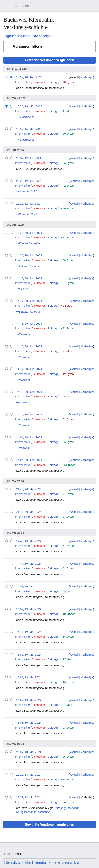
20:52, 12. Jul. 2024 (29, 158)
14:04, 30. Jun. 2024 (29, 460)
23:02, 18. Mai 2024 (29, 752)
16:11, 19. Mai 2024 (29, 632)
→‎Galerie (22, 289)
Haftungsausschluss (66, 862)
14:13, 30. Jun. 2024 (29, 346)
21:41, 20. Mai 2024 (29, 512)
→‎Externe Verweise (28, 243)
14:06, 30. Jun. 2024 (29, 437)
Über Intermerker (36, 862)
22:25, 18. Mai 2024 (29, 774)
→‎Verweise (23, 334)
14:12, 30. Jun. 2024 (29, 369)
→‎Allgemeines (25, 117)
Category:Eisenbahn (67, 808)
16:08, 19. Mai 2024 (29, 655)
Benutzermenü (95, 8)
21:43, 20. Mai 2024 (29, 489)
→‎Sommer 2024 (26, 191)
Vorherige (87, 77)
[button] (49, 47)
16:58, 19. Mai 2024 (29, 586)
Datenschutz (12, 862)
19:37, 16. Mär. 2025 (29, 129)
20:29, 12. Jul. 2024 (29, 181)
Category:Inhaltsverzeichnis (33, 812)
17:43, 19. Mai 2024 (29, 541)
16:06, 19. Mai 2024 (29, 723)
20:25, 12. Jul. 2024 (29, 203)
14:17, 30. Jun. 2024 (29, 278)
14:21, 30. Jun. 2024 (29, 233)
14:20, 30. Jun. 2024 (29, 255)
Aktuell (74, 106)
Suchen (85, 8)
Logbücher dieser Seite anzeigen (28, 36)
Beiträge (53, 82)
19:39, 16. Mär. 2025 (29, 106)
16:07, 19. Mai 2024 (29, 700)
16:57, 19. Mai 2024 (29, 609)
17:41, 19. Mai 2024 (29, 564)
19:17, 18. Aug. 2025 (29, 77)
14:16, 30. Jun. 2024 (29, 324)
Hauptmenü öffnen (7, 8)
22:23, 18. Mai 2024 (29, 797)
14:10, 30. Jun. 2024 (29, 392)
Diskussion (39, 82)
